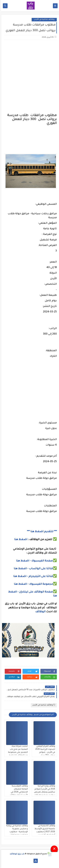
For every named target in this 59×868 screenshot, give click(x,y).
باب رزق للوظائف (16, 854)
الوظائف (39, 612)
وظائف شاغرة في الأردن (43, 20)
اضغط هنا (20, 540)
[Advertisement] (29, 75)
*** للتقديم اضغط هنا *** (41, 532)
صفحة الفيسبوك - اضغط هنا (33, 561)
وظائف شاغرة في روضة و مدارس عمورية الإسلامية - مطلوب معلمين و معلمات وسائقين (16, 832)
